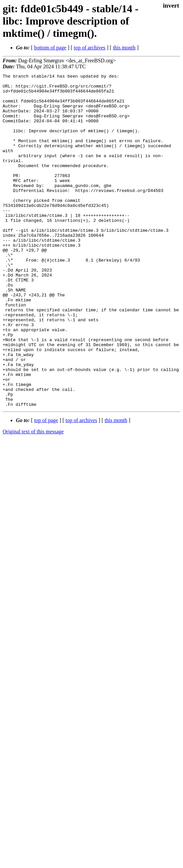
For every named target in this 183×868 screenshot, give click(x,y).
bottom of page (50, 48)
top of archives (90, 48)
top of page (46, 487)
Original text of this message (33, 498)
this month (124, 48)
